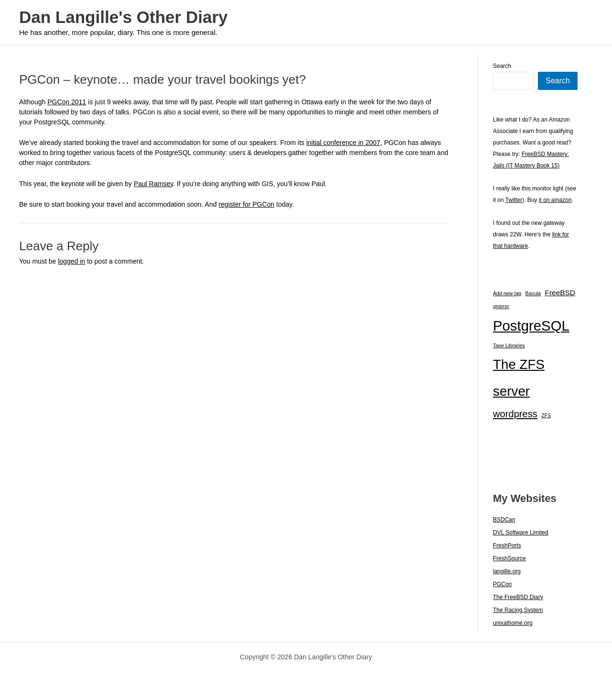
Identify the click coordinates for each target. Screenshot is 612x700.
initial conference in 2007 (343, 143)
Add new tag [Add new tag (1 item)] (507, 293)
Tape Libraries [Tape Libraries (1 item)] (509, 345)
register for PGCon (246, 204)
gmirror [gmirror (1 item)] (501, 306)
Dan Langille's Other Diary (123, 17)
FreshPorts (507, 545)
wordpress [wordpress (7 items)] (515, 414)
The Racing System (518, 610)
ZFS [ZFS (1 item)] (546, 415)
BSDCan (504, 520)
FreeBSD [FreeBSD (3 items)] (560, 293)
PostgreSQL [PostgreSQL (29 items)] (531, 326)
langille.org (507, 571)
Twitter (514, 200)
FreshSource (509, 558)
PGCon (502, 584)
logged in (71, 261)
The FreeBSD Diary (518, 597)
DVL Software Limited (521, 533)
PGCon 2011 (67, 102)
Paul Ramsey (153, 184)
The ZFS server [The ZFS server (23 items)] (519, 378)
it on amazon (555, 200)
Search (502, 66)
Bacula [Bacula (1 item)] (533, 293)
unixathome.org (513, 623)
